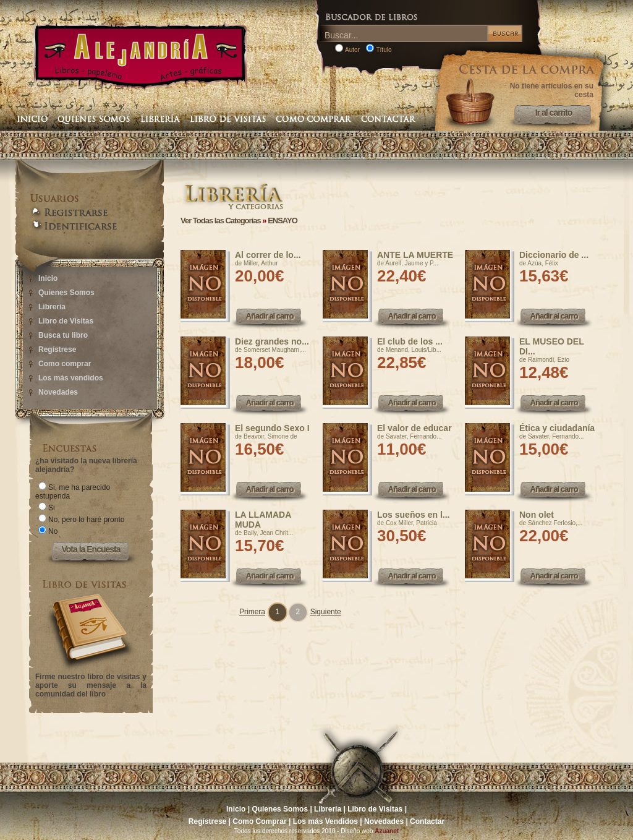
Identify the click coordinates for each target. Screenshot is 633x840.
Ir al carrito (554, 113)
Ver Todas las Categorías (221, 221)
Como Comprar (259, 821)
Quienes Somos (66, 293)
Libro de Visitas (66, 321)
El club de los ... (410, 341)
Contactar (427, 821)
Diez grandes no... (272, 341)
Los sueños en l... (413, 515)
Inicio (48, 278)
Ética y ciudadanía (557, 428)
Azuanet (387, 831)
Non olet (537, 515)
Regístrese (57, 349)
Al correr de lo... (268, 255)
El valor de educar (414, 428)
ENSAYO (283, 221)
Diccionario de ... (554, 255)
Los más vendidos (71, 378)
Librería (52, 307)
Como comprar (65, 364)
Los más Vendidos (325, 821)
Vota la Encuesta (91, 549)
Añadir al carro (270, 316)
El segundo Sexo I (272, 428)
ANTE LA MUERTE (415, 255)
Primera (252, 612)
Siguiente (326, 612)
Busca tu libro (63, 335)
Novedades (58, 392)
